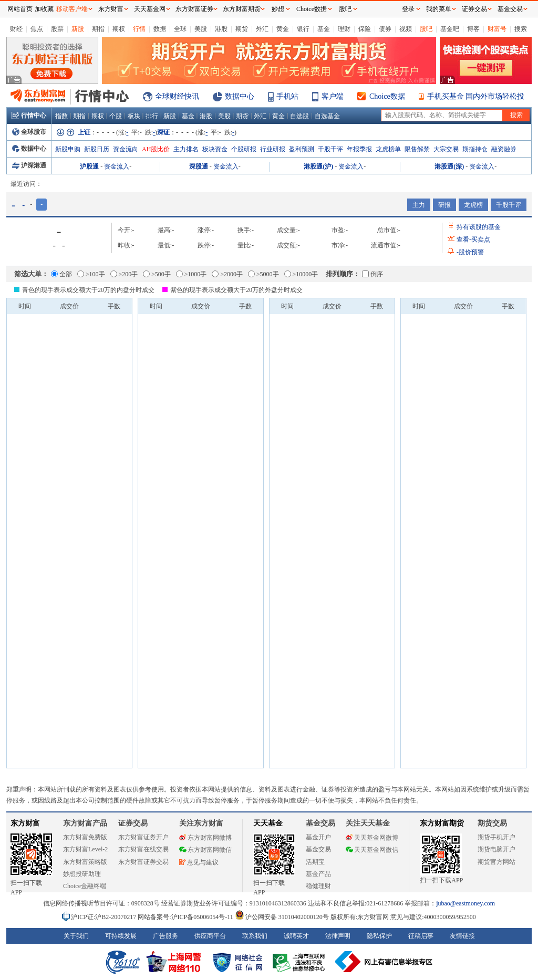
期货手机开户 (496, 837)
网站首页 (20, 9)
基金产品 (318, 874)
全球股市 (29, 132)
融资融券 (504, 149)
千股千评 (330, 149)
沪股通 (89, 166)
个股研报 (244, 149)
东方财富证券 (194, 9)
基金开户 (318, 837)
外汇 (262, 29)
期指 (98, 29)
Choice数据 (387, 96)
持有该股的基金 (479, 227)
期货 (242, 29)
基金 (324, 29)
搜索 (521, 29)
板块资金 (215, 149)
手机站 (287, 96)
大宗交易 (446, 149)
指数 (61, 116)
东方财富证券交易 (143, 862)
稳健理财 (318, 886)
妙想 (278, 9)
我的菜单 (439, 9)
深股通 (199, 166)
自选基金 (327, 116)
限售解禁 (417, 149)
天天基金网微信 (372, 850)
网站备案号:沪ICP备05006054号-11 (186, 917)
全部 (61, 274)
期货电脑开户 (496, 849)
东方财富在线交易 (143, 849)
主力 (419, 205)
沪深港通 (29, 165)
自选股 (299, 116)
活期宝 (315, 862)
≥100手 (91, 274)
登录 (408, 9)
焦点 (37, 29)
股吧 (426, 29)
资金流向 (126, 149)
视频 (406, 29)
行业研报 (273, 149)
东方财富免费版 (85, 837)
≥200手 (124, 274)
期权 (119, 29)
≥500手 (157, 274)
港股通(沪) (318, 166)
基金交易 (318, 849)
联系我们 (255, 936)
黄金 (283, 29)
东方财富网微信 (205, 850)
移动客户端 (72, 9)
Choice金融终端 (85, 886)
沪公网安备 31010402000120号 (282, 917)
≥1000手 (192, 274)
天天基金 (268, 823)
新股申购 (68, 149)
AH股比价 (156, 149)
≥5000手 (263, 274)
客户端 (333, 96)
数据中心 (240, 96)
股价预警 (470, 252)
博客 (473, 29)
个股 (116, 116)
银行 (303, 29)
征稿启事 (421, 936)
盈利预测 (302, 149)
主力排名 (186, 149)
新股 (78, 29)
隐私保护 (379, 936)
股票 (57, 29)
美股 (201, 29)
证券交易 (474, 9)
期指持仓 (475, 149)
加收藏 (44, 9)
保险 (365, 29)
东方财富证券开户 (143, 837)
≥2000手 (227, 274)
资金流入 (117, 166)
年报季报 (359, 149)
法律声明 (338, 936)
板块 (134, 116)
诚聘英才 (296, 936)
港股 (221, 29)
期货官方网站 (496, 862)
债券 (385, 29)
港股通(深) (449, 166)
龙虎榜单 (388, 149)
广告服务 (165, 936)
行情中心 (29, 116)
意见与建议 (199, 862)
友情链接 (462, 936)
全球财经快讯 (177, 96)
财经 (16, 29)
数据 (160, 29)
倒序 (373, 274)
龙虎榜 (473, 205)
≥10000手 (301, 274)
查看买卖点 (473, 239)
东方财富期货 (442, 823)
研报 (444, 205)
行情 (139, 29)
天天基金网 (150, 9)
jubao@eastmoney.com (465, 903)
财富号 (497, 29)
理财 (344, 29)
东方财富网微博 (205, 838)
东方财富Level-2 (85, 849)
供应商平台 (210, 936)
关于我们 (76, 936)
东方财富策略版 (85, 862)
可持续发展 (121, 936)
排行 (152, 116)
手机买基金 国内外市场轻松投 (476, 96)
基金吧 (450, 29)
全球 (180, 29)
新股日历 (97, 149)
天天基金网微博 (372, 838)
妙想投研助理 (82, 874)
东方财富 (25, 823)
